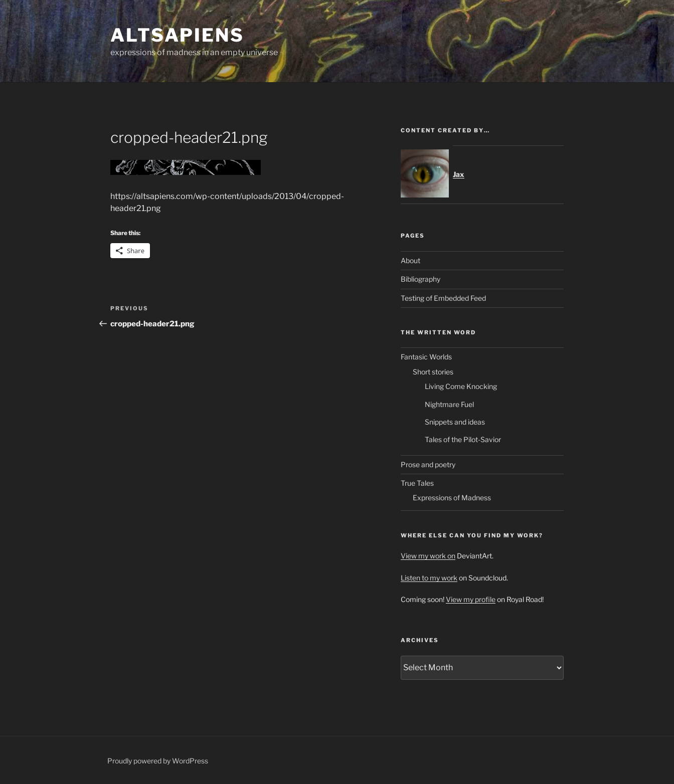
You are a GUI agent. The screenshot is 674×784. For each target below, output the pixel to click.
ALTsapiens (177, 35)
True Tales (417, 483)
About (410, 260)
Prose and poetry (428, 464)
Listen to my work (429, 578)
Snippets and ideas (455, 422)
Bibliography (420, 279)
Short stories (433, 372)
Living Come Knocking (461, 386)
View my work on (428, 556)
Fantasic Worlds (426, 357)
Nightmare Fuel (449, 404)
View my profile (471, 599)
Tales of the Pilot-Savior (463, 439)
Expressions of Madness (452, 498)
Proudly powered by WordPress (158, 761)
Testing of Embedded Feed (443, 298)
